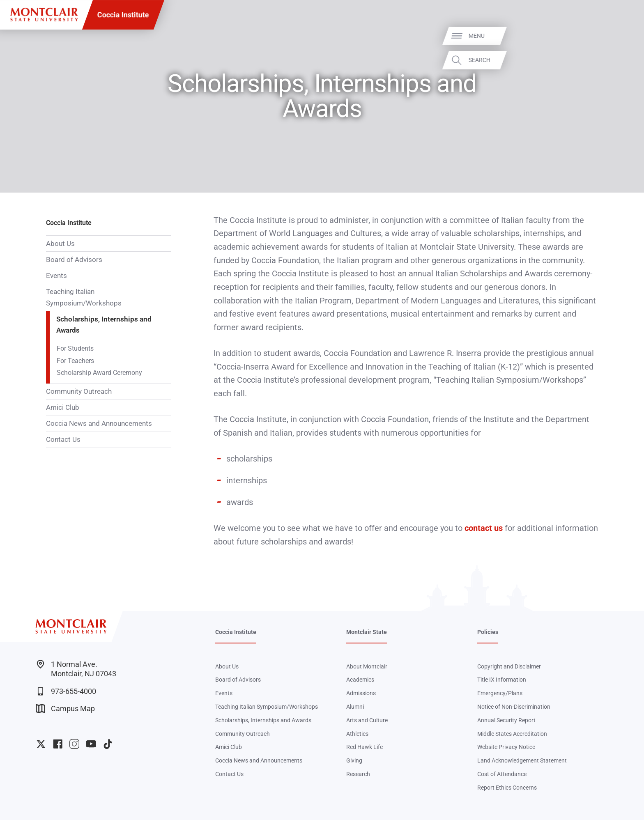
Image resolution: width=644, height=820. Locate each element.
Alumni (355, 707)
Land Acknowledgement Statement (522, 760)
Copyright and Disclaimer (509, 666)
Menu (621, 36)
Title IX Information (502, 680)
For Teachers (75, 361)
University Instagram (74, 744)
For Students (75, 349)
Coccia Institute (123, 15)
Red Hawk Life (365, 747)
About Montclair (367, 666)
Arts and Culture (367, 720)
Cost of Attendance (502, 774)
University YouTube (91, 744)
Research (358, 774)
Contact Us (63, 439)
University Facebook (58, 744)
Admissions (361, 693)
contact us (484, 528)
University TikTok (108, 744)
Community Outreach (79, 391)
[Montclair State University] (44, 15)
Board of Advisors (74, 260)
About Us (60, 243)
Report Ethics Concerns (507, 788)
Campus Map (65, 709)
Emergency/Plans (500, 693)
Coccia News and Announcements (99, 423)
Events (56, 276)
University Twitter (41, 744)
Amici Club (63, 407)
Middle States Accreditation (512, 734)
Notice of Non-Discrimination (514, 707)
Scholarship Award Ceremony (99, 373)
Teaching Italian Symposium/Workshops (84, 297)
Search (624, 60)
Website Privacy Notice (506, 747)
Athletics (357, 734)
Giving (354, 760)
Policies (488, 632)
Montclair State (367, 632)
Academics (360, 680)
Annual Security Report (506, 720)
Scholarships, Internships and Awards (104, 325)
